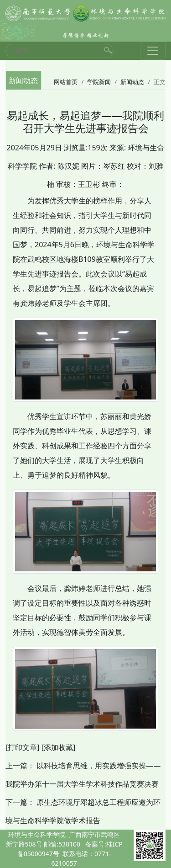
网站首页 (66, 82)
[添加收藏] (59, 747)
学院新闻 (99, 82)
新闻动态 (132, 82)
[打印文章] (23, 747)
